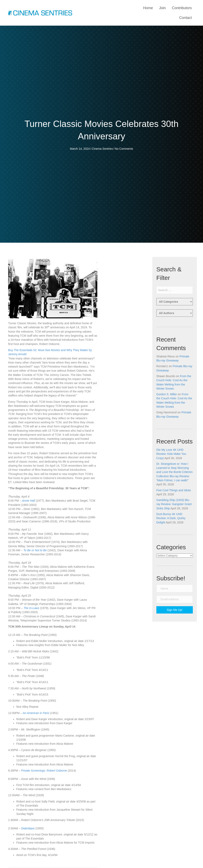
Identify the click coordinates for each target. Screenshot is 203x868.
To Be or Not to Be (35, 550)
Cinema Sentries (102, 149)
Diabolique (28, 828)
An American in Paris (36, 713)
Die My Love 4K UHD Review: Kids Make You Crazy (171, 454)
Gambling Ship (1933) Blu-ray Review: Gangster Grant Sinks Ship (174, 504)
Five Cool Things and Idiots (174, 490)
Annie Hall (29, 501)
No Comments (124, 149)
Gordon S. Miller (167, 394)
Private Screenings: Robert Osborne (44, 771)
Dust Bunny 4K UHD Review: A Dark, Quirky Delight (171, 518)
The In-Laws (31, 608)
